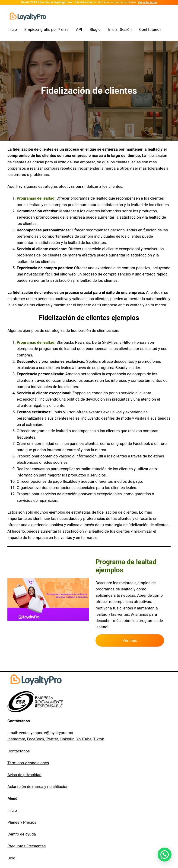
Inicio (12, 810)
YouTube (84, 739)
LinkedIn (67, 739)
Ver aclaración (147, 2)
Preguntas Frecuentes (27, 846)
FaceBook (36, 739)
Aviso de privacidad (24, 775)
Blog (11, 858)
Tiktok (99, 739)
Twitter (52, 739)
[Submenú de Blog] (95, 30)
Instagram (16, 739)
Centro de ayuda (22, 834)
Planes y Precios (22, 822)
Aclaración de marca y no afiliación (38, 787)
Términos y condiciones (28, 763)
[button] (165, 855)
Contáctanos (19, 751)
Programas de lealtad (36, 198)
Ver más (130, 640)
